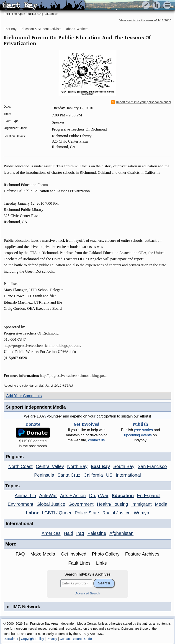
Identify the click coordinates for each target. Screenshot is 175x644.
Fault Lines (79, 563)
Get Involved (74, 554)
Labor (32, 513)
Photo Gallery (106, 554)
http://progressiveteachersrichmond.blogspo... (73, 376)
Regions (15, 457)
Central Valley (50, 466)
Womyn (141, 513)
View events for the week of (145, 20)
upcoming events (138, 435)
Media (161, 504)
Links (102, 563)
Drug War (99, 496)
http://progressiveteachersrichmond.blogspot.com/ (42, 346)
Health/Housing (112, 504)
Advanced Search (88, 593)
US (109, 475)
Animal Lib (25, 496)
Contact (65, 639)
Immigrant (141, 504)
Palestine (97, 533)
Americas (51, 533)
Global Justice (51, 504)
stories (143, 430)
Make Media (43, 554)
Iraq (80, 533)
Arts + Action (73, 496)
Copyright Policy (32, 639)
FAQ (20, 554)
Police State (87, 513)
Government (81, 504)
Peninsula (44, 475)
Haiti (68, 533)
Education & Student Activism (40, 29)
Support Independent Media (36, 407)
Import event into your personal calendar (141, 102)
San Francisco (152, 466)
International (128, 475)
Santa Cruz (69, 475)
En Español (149, 496)
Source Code (82, 639)
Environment (21, 504)
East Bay (10, 29)
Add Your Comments (24, 396)
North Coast (20, 466)
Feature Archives (142, 554)
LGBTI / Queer (57, 513)
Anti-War (48, 496)
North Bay (77, 466)
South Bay (124, 466)
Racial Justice (116, 513)
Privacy (52, 639)
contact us (97, 440)
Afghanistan (121, 533)
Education (123, 496)
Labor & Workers (76, 29)
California (93, 475)
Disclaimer (11, 639)
